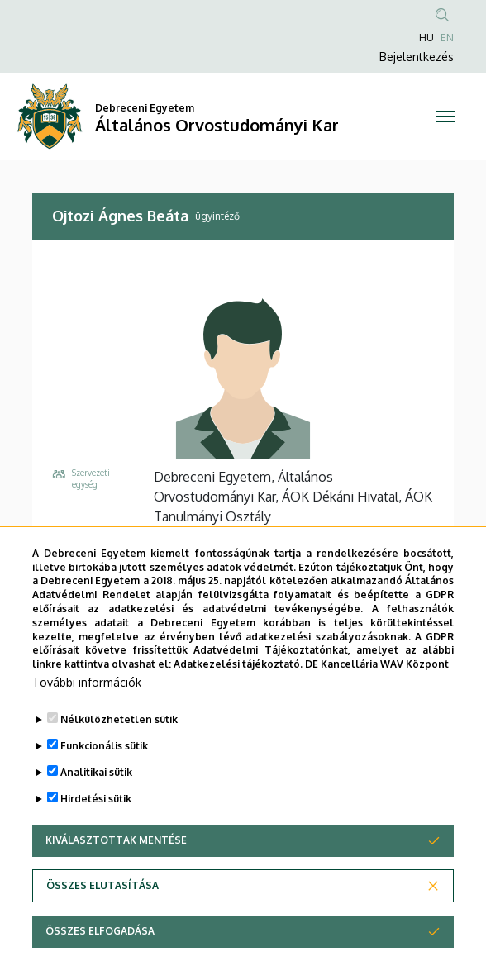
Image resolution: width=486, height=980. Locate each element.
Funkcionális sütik (104, 762)
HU (426, 38)
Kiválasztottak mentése (116, 856)
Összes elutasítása (102, 902)
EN (447, 38)
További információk (87, 699)
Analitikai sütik (96, 789)
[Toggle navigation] (445, 117)
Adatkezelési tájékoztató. (238, 680)
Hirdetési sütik (96, 815)
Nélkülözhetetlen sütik (119, 736)
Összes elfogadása (100, 947)
